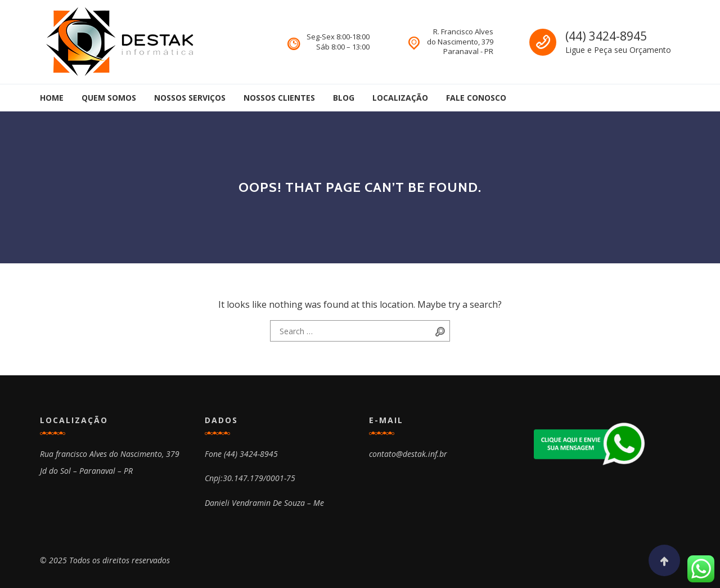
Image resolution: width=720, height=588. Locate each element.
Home (52, 98)
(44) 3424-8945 (606, 36)
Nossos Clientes (279, 98)
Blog (344, 98)
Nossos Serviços (190, 98)
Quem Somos (109, 98)
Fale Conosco (476, 98)
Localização (400, 98)
